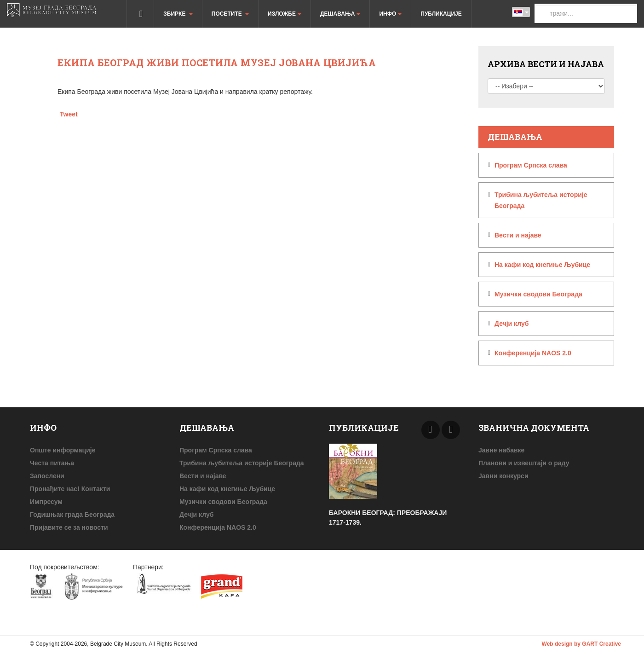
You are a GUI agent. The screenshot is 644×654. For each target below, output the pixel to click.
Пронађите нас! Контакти (70, 489)
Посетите (230, 14)
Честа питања (52, 463)
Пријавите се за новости (69, 527)
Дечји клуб (512, 324)
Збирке (178, 14)
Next (451, 430)
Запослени (47, 476)
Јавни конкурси (503, 476)
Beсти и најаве (518, 235)
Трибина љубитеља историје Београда (541, 200)
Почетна (140, 14)
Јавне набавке (501, 450)
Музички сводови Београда (538, 294)
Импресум (46, 502)
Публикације (441, 14)
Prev (431, 430)
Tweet (69, 114)
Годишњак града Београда (72, 515)
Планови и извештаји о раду (524, 463)
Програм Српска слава (531, 165)
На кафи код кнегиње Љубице (542, 265)
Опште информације (63, 450)
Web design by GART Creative (581, 644)
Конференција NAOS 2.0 (533, 353)
